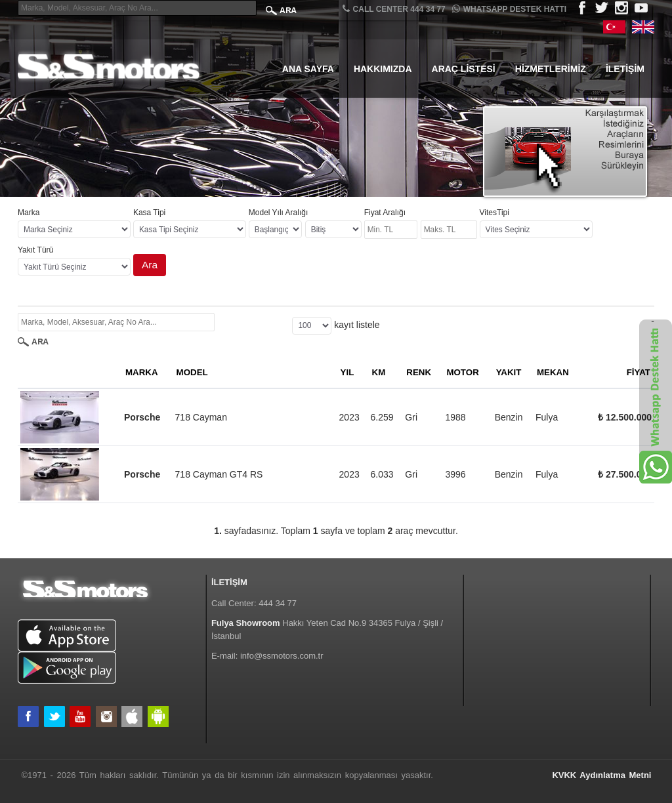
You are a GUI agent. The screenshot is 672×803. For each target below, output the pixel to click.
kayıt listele (357, 325)
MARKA (142, 372)
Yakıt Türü (35, 250)
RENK (419, 372)
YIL (347, 372)
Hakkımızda (383, 69)
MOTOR (462, 372)
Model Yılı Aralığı (279, 213)
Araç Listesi (464, 69)
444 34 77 (278, 603)
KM (379, 372)
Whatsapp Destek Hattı (509, 9)
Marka (29, 213)
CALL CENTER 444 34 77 (394, 9)
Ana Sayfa (308, 69)
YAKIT (509, 372)
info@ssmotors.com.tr (282, 656)
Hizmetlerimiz (551, 69)
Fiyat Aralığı (385, 213)
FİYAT (639, 372)
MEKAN (553, 372)
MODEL (192, 372)
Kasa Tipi (149, 213)
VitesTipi (494, 213)
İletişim (625, 69)
